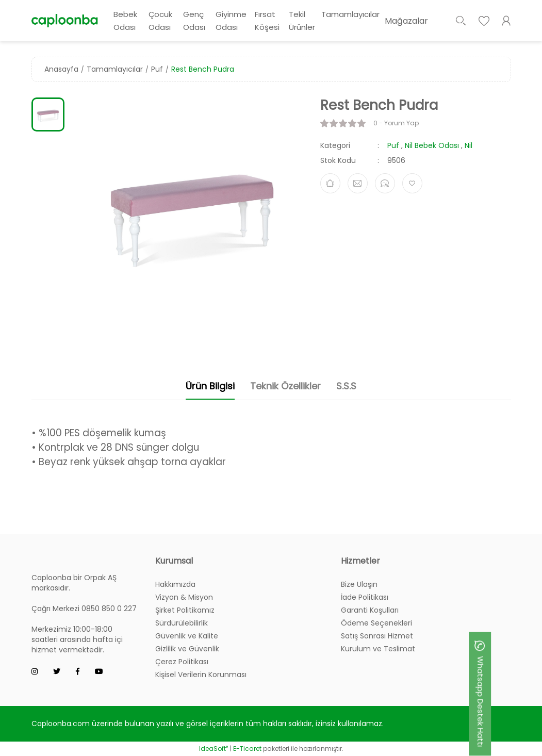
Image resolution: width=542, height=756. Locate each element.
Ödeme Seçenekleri (376, 623)
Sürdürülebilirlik (182, 623)
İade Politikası (365, 597)
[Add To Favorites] (412, 183)
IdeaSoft (213, 749)
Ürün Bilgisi (210, 386)
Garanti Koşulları (370, 610)
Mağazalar (406, 21)
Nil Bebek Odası (432, 145)
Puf (393, 145)
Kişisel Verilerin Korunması (201, 675)
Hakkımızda (175, 584)
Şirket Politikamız (185, 610)
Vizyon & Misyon (184, 597)
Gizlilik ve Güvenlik (187, 649)
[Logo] (65, 20)
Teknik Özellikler (285, 386)
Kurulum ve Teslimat (378, 649)
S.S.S (346, 386)
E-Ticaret (247, 749)
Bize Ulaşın (359, 584)
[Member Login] (506, 21)
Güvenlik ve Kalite (187, 636)
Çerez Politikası (182, 662)
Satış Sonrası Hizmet (377, 636)
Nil (469, 145)
